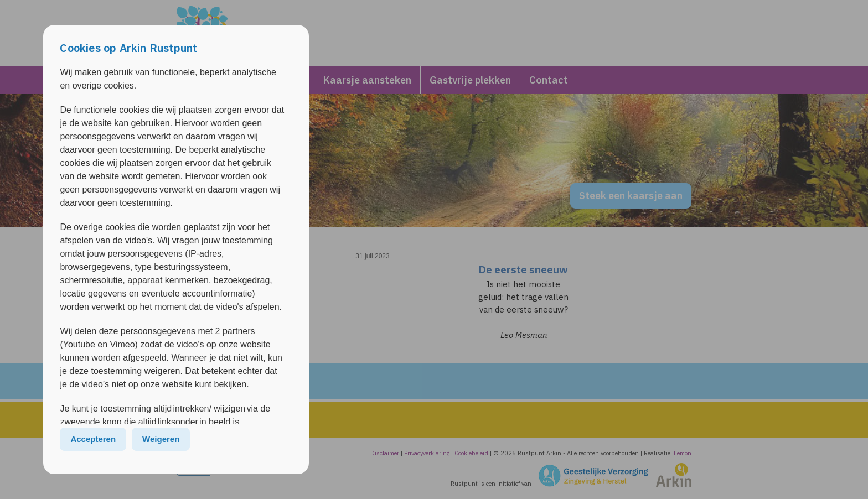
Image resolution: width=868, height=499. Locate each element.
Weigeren (161, 439)
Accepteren (93, 439)
